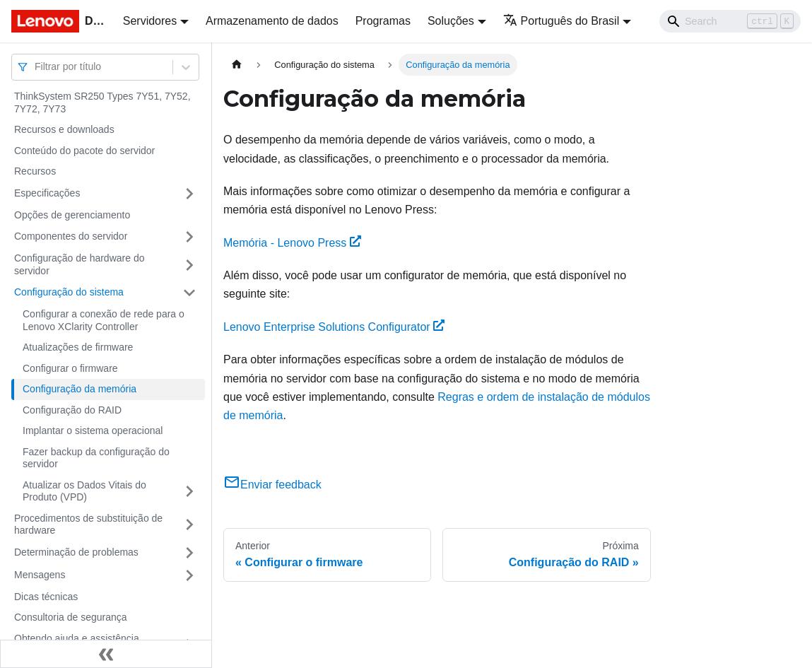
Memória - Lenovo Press (292, 243)
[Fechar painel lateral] (106, 654)
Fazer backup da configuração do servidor (96, 458)
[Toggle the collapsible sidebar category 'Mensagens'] (189, 575)
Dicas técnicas (46, 597)
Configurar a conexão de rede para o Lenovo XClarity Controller (104, 320)
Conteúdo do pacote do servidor (84, 151)
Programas (383, 21)
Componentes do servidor (71, 236)
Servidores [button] (150, 21)
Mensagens (40, 575)
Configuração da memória (80, 389)
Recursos (35, 171)
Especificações (47, 193)
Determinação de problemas (76, 552)
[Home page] (237, 65)
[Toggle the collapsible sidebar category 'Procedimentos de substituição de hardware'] (189, 525)
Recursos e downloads (64, 129)
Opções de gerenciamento (72, 215)
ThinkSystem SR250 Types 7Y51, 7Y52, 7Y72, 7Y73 (102, 102)
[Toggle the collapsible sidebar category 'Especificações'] (189, 194)
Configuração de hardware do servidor (79, 264)
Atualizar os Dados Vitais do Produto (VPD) (84, 491)
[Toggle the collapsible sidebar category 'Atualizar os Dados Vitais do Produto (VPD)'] (189, 492)
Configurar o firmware (70, 368)
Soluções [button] (451, 21)
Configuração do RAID (72, 410)
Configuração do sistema (69, 292)
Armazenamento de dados (272, 21)
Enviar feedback (272, 485)
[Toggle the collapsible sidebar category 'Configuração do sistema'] (189, 293)
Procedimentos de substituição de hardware (88, 525)
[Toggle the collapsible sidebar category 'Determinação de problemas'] (189, 553)
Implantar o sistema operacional (93, 430)
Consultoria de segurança (71, 617)
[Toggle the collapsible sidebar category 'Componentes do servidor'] (189, 237)
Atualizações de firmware (78, 347)
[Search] (730, 21)
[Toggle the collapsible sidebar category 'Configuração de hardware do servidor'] (189, 265)
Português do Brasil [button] (561, 21)
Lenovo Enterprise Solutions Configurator (334, 327)
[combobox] (36, 67)
